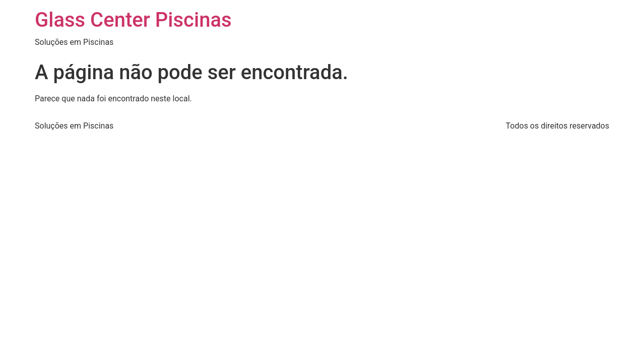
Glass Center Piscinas (133, 20)
